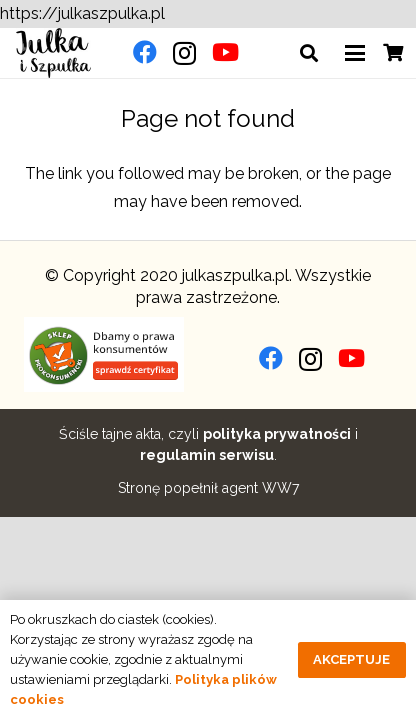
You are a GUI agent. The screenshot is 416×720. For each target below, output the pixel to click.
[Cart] (393, 53)
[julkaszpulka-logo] (53, 53)
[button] (310, 53)
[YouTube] (225, 52)
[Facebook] (145, 52)
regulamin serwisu (207, 455)
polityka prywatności (277, 434)
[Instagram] (184, 53)
